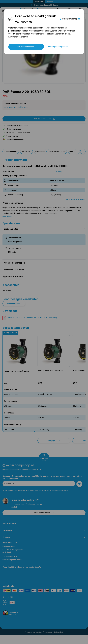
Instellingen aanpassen (58, 47)
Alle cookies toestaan (26, 47)
